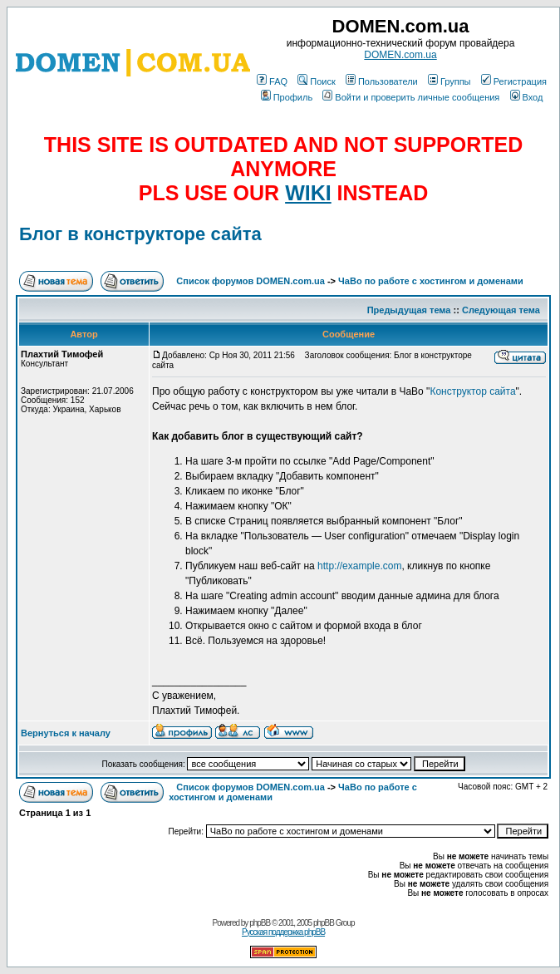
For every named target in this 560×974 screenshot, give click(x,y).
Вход (527, 97)
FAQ (272, 81)
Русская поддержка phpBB (283, 932)
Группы (449, 81)
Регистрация (514, 81)
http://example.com (359, 566)
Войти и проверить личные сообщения (411, 97)
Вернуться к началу (66, 733)
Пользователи (382, 81)
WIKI (308, 193)
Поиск (316, 81)
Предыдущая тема (409, 310)
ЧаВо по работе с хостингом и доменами (431, 281)
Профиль (287, 97)
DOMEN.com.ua (400, 55)
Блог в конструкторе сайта (140, 234)
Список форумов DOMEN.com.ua (251, 281)
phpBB (260, 923)
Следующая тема (501, 310)
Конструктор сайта (472, 391)
